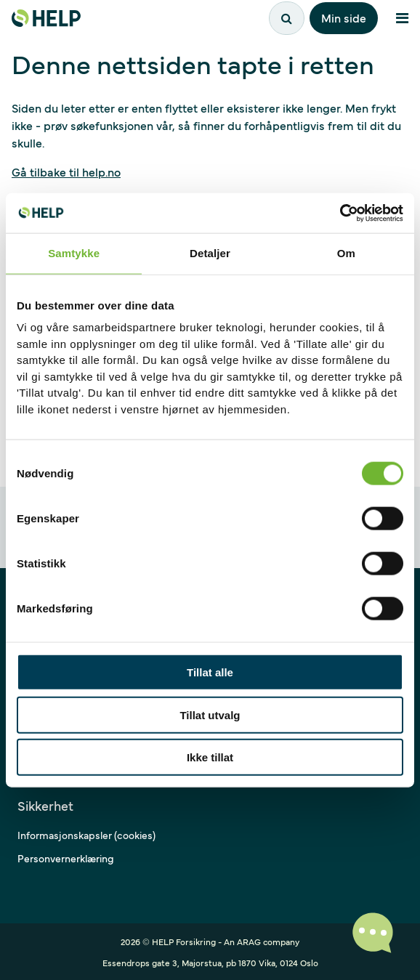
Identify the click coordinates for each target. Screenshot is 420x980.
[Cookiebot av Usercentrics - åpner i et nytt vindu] (340, 213)
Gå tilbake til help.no (66, 171)
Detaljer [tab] (210, 253)
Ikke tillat (210, 757)
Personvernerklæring (66, 858)
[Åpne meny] (402, 18)
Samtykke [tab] (74, 253)
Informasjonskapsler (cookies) (86, 835)
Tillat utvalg (210, 714)
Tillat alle (210, 672)
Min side (344, 17)
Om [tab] (346, 253)
